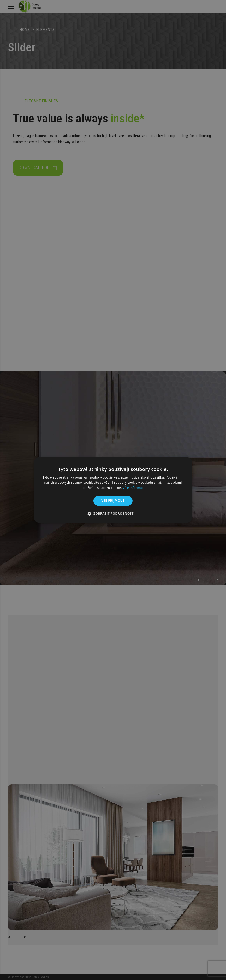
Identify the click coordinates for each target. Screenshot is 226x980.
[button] (113, 514)
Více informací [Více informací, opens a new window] (133, 488)
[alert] (113, 490)
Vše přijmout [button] (113, 501)
